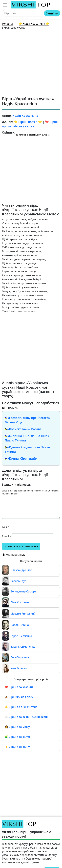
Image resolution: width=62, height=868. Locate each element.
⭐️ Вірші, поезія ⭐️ (28, 122)
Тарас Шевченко (21, 636)
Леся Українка (20, 657)
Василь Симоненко (23, 647)
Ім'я (6, 527)
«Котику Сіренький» (22, 458)
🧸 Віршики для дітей (19, 697)
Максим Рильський (23, 614)
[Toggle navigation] (5, 5)
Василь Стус (18, 581)
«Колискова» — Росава (24, 429)
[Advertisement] (31, 63)
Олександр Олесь (22, 570)
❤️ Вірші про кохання (19, 687)
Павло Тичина (20, 625)
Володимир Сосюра (23, 591)
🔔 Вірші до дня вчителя (21, 707)
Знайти (52, 13)
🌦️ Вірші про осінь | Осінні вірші (27, 717)
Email (6, 536)
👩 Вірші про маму (17, 727)
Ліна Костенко (20, 602)
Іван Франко (19, 668)
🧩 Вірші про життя (18, 737)
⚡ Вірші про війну (17, 747)
